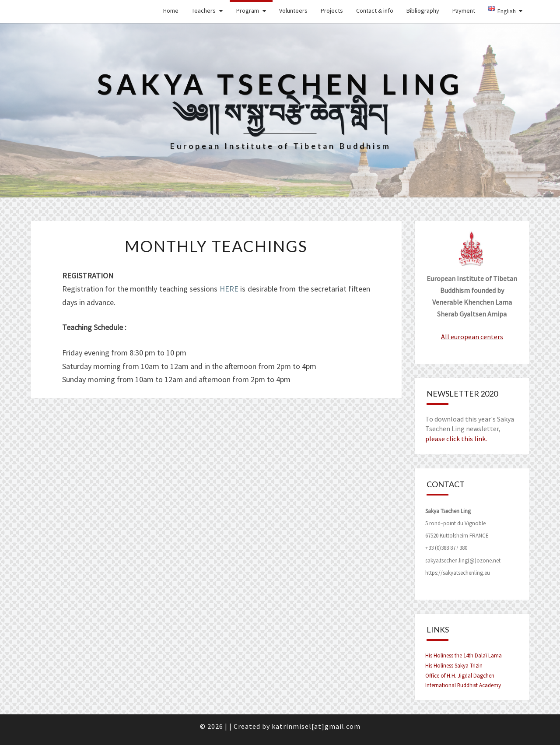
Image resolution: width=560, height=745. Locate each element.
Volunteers (293, 11)
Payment (464, 11)
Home (171, 11)
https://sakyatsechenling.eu (458, 573)
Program (248, 11)
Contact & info (375, 11)
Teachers (204, 11)
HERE (229, 289)
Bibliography (423, 11)
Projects (332, 11)
